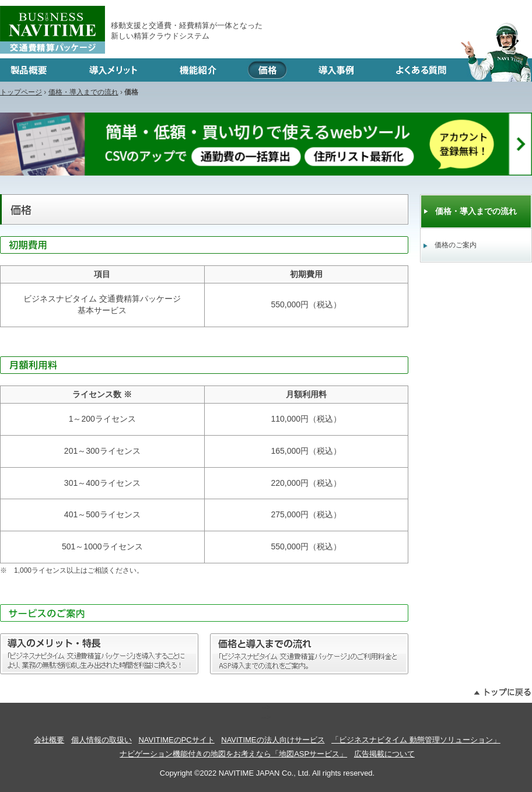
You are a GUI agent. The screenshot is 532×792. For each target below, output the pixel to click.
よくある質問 (454, 70)
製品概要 (34, 70)
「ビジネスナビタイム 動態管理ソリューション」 (416, 740)
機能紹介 (198, 70)
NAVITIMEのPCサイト (176, 740)
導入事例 (336, 70)
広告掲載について (384, 754)
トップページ (21, 92)
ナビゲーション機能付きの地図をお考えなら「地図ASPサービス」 (233, 754)
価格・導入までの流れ (83, 92)
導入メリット (113, 70)
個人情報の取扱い (101, 740)
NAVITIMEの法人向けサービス (273, 740)
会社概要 (49, 740)
